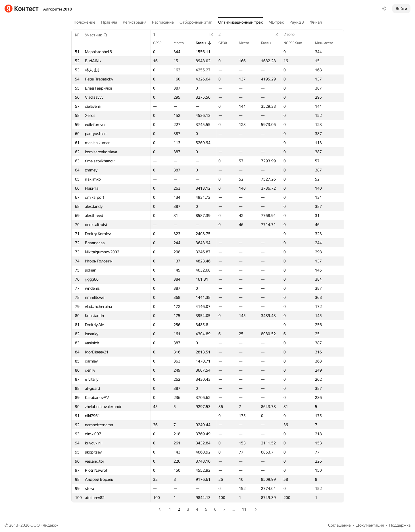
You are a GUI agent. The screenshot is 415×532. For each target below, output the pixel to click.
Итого (292, 34)
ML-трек (276, 22)
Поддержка (400, 525)
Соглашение (339, 525)
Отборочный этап (196, 22)
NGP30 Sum (296, 43)
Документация (370, 525)
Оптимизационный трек (240, 22)
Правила (109, 22)
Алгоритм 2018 (58, 9)
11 (244, 509)
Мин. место (327, 43)
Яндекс (49, 525)
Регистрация (134, 22)
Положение (85, 22)
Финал (316, 22)
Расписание (163, 22)
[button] (96, 35)
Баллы (204, 43)
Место (182, 43)
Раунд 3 (297, 22)
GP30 (160, 43)
